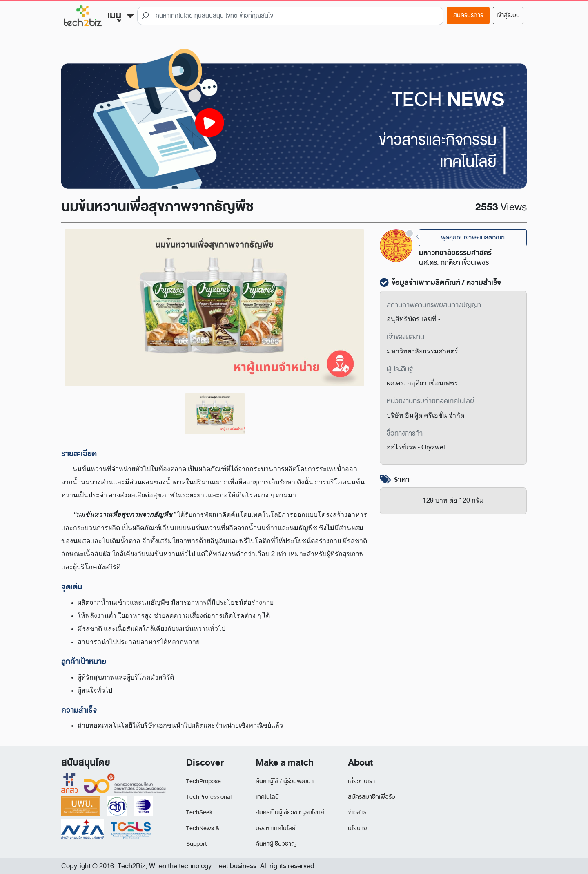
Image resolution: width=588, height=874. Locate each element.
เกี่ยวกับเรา (361, 781)
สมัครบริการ (468, 15)
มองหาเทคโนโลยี (276, 828)
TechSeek (199, 813)
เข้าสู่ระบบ (508, 15)
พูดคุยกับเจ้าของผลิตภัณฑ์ (473, 238)
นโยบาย (357, 828)
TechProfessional (209, 797)
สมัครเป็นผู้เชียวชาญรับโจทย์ (290, 813)
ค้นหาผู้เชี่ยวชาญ (276, 844)
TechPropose (204, 781)
